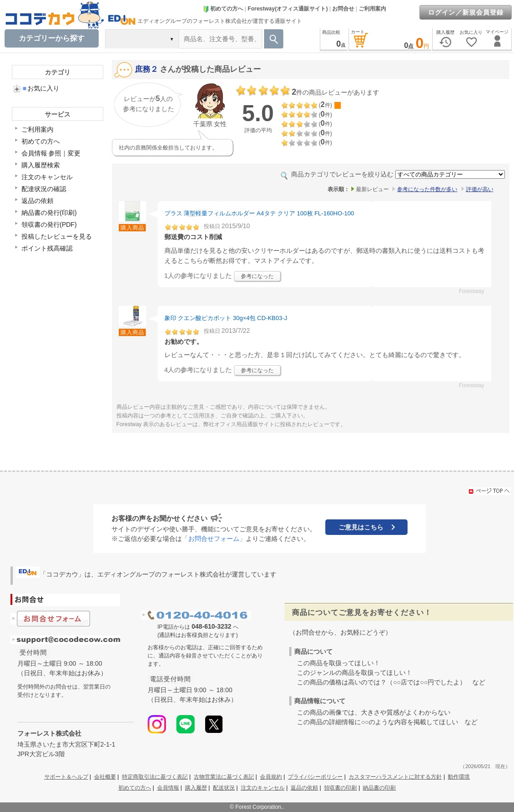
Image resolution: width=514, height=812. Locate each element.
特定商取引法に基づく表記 (155, 777)
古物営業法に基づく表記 (224, 777)
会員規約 (271, 777)
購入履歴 (196, 788)
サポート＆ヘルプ (66, 777)
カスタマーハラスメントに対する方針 (395, 777)
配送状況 (224, 788)
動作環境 (459, 777)
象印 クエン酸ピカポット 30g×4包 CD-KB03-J (226, 318)
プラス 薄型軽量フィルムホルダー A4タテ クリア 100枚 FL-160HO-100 (259, 213)
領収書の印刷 (340, 788)
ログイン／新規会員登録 (466, 12)
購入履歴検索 (41, 165)
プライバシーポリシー (315, 777)
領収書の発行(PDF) (49, 224)
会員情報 (168, 788)
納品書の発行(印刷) (49, 213)
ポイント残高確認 (47, 248)
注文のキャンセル (47, 177)
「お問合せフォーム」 (214, 539)
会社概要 (105, 777)
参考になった (257, 276)
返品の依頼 (37, 201)
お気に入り (41, 88)
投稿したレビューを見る (57, 236)
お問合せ (343, 9)
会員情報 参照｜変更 (51, 153)
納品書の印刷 (379, 788)
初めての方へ (223, 9)
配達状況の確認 (44, 189)
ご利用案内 (372, 9)
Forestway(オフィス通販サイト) (288, 9)
